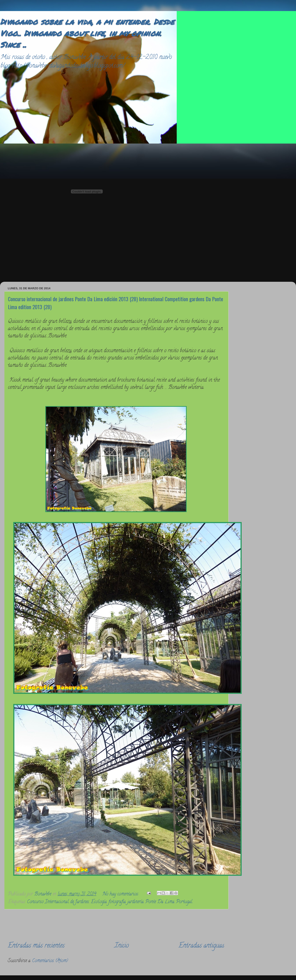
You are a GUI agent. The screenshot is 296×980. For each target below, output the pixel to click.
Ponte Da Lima (160, 902)
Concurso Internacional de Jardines (58, 902)
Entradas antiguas (201, 946)
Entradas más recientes (36, 946)
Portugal (184, 902)
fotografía (117, 902)
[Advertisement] (204, 210)
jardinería (136, 902)
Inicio (122, 946)
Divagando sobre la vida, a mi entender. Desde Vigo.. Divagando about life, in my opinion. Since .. (87, 33)
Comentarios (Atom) (50, 961)
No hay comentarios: (121, 894)
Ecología (99, 902)
